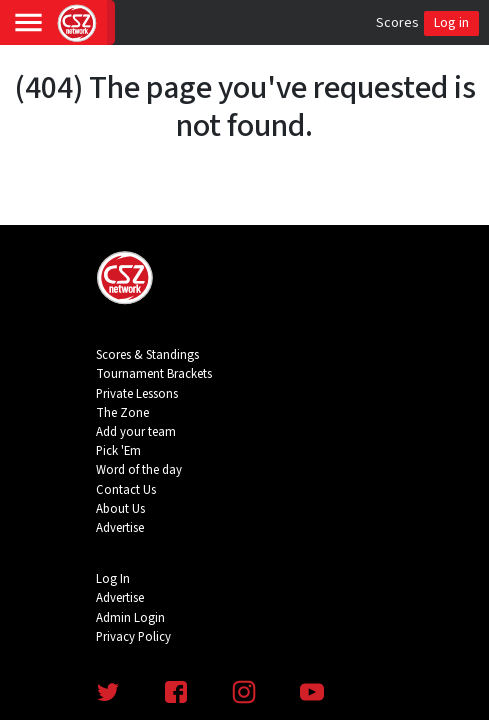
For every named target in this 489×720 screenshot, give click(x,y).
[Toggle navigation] (28, 22)
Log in (451, 23)
